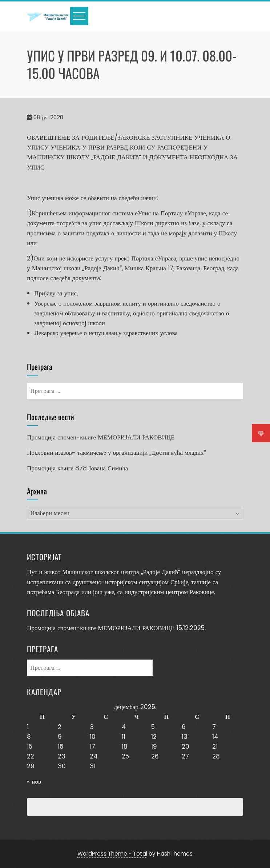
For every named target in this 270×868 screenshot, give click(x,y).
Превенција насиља (61, 807)
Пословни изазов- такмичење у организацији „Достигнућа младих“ (116, 453)
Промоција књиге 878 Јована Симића (77, 468)
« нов (34, 781)
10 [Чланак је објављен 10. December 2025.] (93, 737)
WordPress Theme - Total (112, 854)
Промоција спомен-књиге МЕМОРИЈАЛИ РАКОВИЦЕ (101, 437)
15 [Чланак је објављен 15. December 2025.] (30, 746)
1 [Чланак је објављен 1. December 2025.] (28, 727)
